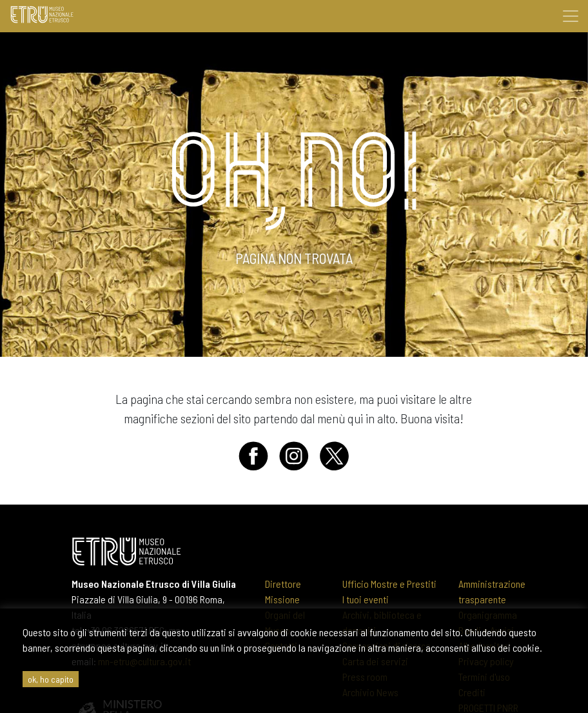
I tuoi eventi (366, 599)
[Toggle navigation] (571, 16)
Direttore (283, 584)
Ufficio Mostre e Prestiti (389, 584)
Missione (282, 599)
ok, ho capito (51, 679)
